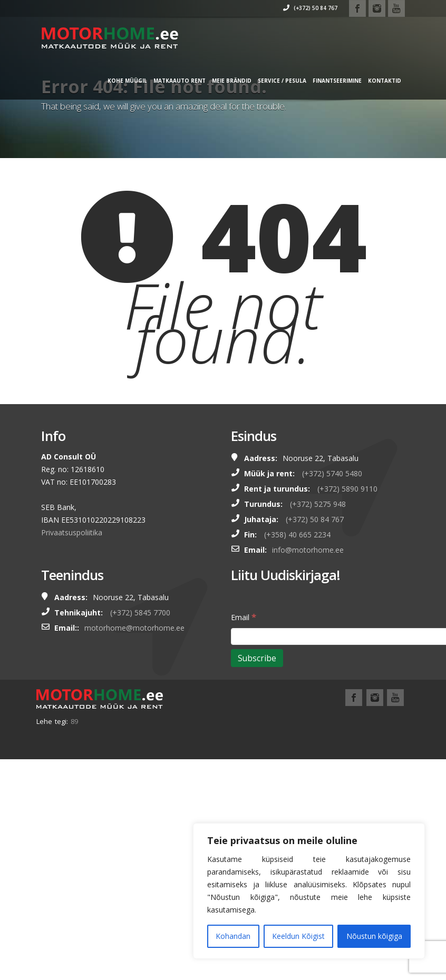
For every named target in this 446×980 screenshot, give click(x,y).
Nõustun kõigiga (374, 936)
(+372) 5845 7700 (140, 612)
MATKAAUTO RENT (165, 81)
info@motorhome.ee (308, 550)
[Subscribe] (257, 658)
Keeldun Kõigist (298, 936)
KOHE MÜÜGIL (113, 81)
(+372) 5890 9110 (347, 489)
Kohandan (233, 936)
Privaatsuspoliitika (72, 532)
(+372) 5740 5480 (332, 473)
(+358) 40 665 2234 (297, 535)
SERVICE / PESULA (268, 81)
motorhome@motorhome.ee (134, 628)
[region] (309, 891)
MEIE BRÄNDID (217, 81)
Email (244, 617)
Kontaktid (370, 81)
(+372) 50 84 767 (296, 8)
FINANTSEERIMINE (323, 81)
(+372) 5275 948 (318, 504)
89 (74, 721)
